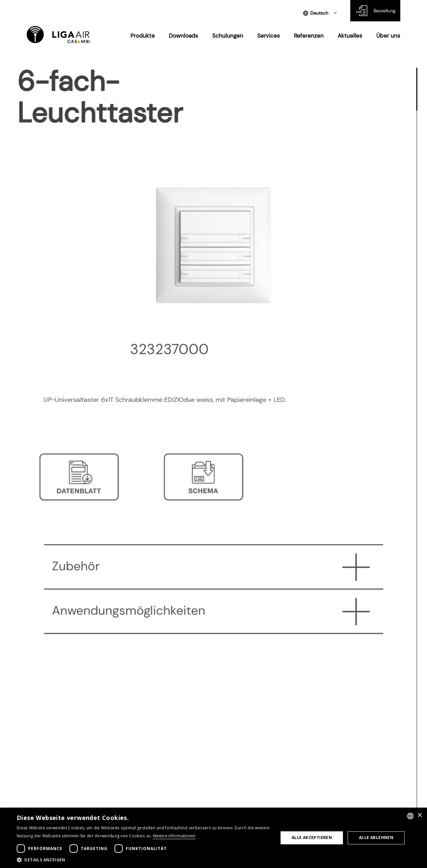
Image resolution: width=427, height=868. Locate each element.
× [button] (419, 815)
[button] (144, 860)
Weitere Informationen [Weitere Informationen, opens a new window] (174, 836)
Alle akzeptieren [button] (312, 837)
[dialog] (213, 838)
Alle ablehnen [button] (376, 837)
